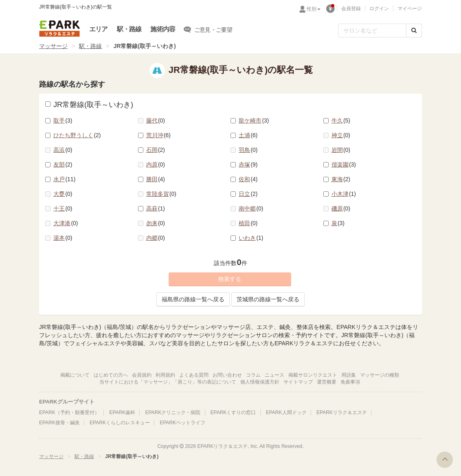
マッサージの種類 (380, 375)
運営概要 (327, 382)
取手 (63, 121)
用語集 (349, 375)
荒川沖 (159, 135)
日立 (248, 194)
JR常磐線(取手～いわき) (89, 105)
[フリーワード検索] (372, 31)
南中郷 (251, 208)
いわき (251, 238)
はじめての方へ (111, 375)
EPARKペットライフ (182, 423)
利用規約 (165, 375)
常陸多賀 (161, 194)
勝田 (156, 179)
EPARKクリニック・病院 (173, 412)
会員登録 (351, 9)
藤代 (156, 121)
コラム (253, 375)
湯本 (63, 238)
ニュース (274, 375)
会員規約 (142, 375)
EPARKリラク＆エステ (59, 29)
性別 (314, 9)
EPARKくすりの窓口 (233, 412)
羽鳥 (248, 150)
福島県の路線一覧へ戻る (193, 299)
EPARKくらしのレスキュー (120, 423)
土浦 (248, 135)
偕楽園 (344, 165)
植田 (248, 223)
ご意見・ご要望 (208, 29)
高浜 (63, 150)
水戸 (64, 179)
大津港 (66, 223)
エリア (99, 29)
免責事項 (350, 382)
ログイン (379, 9)
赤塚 (248, 165)
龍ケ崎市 (254, 121)
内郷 (156, 238)
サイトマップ (298, 382)
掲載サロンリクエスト (313, 375)
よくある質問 (194, 375)
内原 (156, 165)
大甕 (63, 194)
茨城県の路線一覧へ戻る (268, 299)
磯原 (341, 208)
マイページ (410, 9)
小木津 (344, 194)
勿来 (156, 223)
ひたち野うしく (77, 135)
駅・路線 (129, 29)
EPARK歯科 (122, 412)
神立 (341, 135)
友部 (63, 165)
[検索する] (414, 31)
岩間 (341, 150)
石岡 (156, 150)
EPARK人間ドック (286, 412)
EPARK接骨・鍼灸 (59, 423)
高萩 (156, 208)
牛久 (341, 121)
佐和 (248, 179)
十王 (63, 208)
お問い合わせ (227, 375)
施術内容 (163, 29)
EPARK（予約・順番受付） (69, 412)
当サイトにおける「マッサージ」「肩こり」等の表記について (168, 382)
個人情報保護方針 (260, 382)
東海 (341, 179)
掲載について (75, 375)
